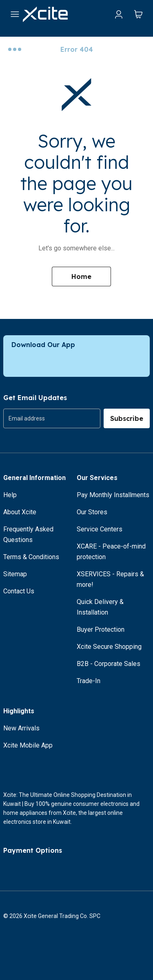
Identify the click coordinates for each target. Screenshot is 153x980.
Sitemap (15, 574)
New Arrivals (21, 728)
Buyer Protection (101, 629)
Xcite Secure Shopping (109, 647)
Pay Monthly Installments (113, 495)
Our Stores (92, 512)
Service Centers (100, 529)
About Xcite (20, 512)
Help (10, 495)
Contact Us (19, 591)
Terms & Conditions (31, 557)
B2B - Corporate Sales (109, 664)
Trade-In (89, 681)
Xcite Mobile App (28, 745)
